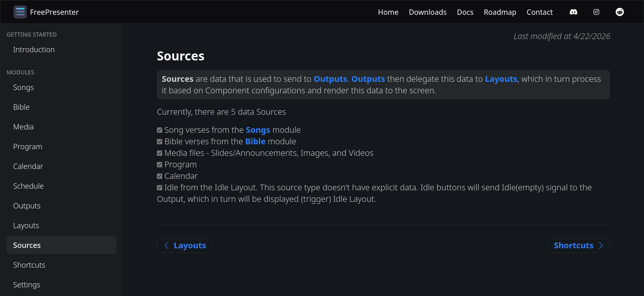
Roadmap (500, 12)
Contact (540, 12)
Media (23, 127)
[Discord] (573, 12)
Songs (23, 87)
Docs (465, 12)
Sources (27, 245)
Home (388, 12)
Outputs (27, 206)
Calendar (28, 166)
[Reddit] (620, 12)
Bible (21, 107)
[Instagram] (596, 12)
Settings (27, 284)
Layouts (26, 225)
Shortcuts (29, 265)
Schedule (29, 186)
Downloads (428, 12)
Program (28, 146)
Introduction (34, 49)
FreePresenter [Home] (46, 12)
